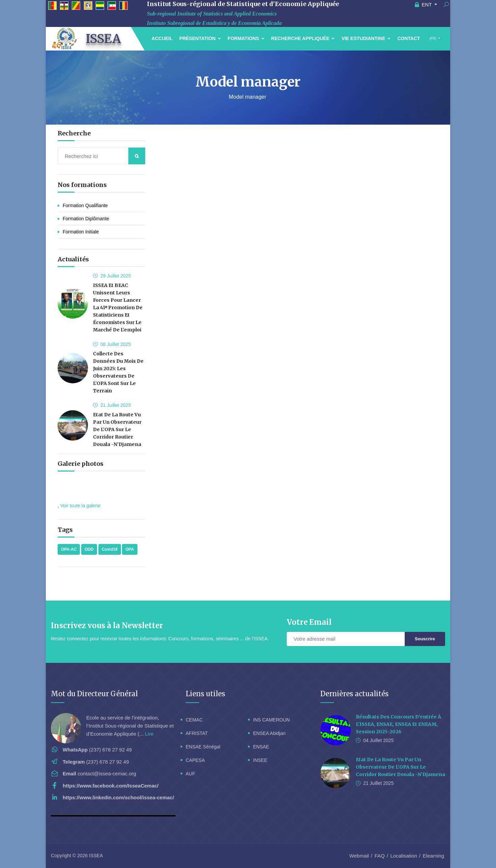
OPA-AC (69, 549)
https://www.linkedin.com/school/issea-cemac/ (118, 797)
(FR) (433, 39)
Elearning (433, 856)
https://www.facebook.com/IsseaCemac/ (111, 786)
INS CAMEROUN (271, 720)
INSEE (260, 760)
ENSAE (261, 747)
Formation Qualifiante (85, 205)
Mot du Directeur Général (94, 694)
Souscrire (425, 639)
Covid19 (110, 549)
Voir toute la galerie (81, 506)
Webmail (359, 856)
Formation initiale (81, 232)
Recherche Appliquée (303, 38)
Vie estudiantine (366, 38)
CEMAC (194, 720)
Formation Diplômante (86, 219)
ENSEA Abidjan (269, 733)
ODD (89, 549)
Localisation (404, 856)
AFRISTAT (197, 733)
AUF (190, 774)
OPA (130, 549)
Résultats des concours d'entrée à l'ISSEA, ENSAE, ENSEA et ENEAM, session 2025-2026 (398, 724)
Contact (409, 38)
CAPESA (195, 760)
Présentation (200, 38)
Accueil (162, 38)
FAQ (380, 856)
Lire (149, 734)
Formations (246, 38)
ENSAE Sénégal (203, 747)
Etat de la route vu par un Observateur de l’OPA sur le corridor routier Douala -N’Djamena (117, 429)
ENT (424, 5)
